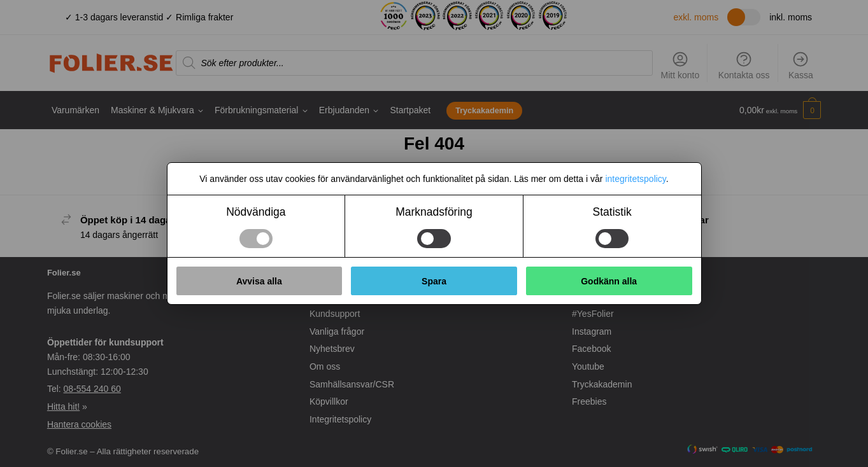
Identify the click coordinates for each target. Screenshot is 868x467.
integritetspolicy (635, 179)
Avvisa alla (259, 281)
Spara (434, 281)
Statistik (612, 212)
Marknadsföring (434, 212)
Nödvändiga (256, 212)
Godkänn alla (609, 281)
